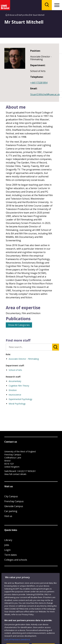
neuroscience (15, 395)
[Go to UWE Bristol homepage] (7, 15)
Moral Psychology (17, 404)
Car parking (11, 511)
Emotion (13, 390)
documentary (15, 381)
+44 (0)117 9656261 (26, 471)
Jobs (7, 545)
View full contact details (15, 474)
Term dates (11, 555)
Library (8, 540)
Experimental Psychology (20, 399)
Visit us (8, 516)
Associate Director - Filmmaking (24, 359)
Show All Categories (19, 325)
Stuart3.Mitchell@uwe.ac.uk (45, 94)
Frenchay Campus (14, 501)
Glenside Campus (14, 506)
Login (7, 550)
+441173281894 (39, 83)
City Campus (11, 496)
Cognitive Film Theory (19, 386)
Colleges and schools (16, 560)
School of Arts (15, 370)
